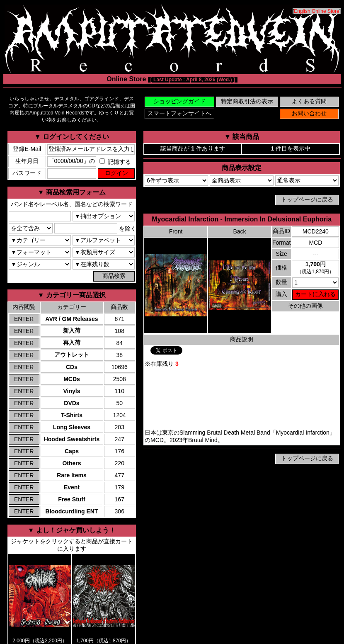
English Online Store (316, 11)
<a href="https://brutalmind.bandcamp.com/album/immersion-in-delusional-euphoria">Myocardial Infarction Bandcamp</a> (242, 399)
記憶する (115, 162)
